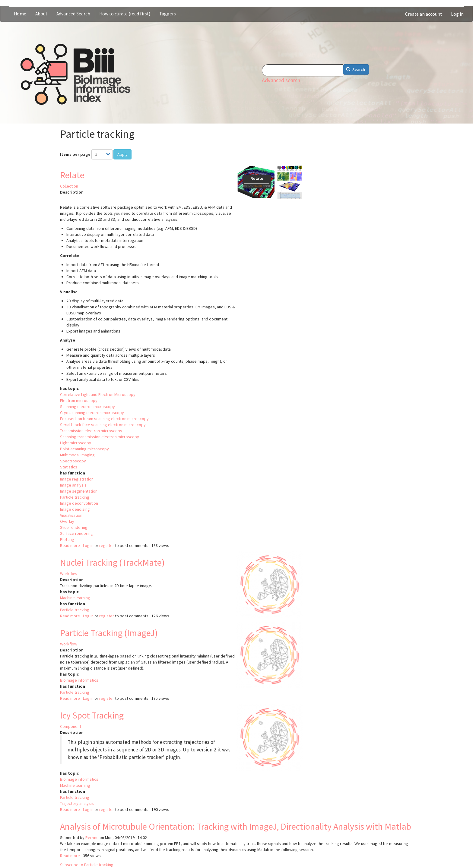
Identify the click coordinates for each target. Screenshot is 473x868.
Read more (70, 545)
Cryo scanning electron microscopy (92, 413)
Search (356, 69)
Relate (72, 175)
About (41, 14)
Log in (457, 14)
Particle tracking (75, 497)
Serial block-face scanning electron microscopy (103, 425)
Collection (69, 186)
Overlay (67, 521)
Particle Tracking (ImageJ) (109, 633)
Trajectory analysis (77, 803)
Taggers (168, 14)
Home (20, 14)
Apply (122, 154)
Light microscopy (76, 443)
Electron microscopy (79, 400)
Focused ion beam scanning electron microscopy (104, 419)
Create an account (424, 14)
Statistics (69, 467)
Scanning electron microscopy (87, 407)
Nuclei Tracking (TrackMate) (112, 562)
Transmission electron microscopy (91, 431)
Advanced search (281, 80)
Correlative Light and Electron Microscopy (98, 394)
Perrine (92, 837)
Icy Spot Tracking (92, 715)
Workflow (69, 574)
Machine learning (75, 598)
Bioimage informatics (79, 680)
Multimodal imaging (77, 455)
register (107, 545)
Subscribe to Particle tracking (87, 865)
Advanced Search (73, 14)
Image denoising (75, 509)
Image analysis (73, 485)
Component (71, 726)
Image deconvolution (79, 503)
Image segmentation (79, 491)
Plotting (67, 539)
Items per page (75, 154)
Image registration (77, 479)
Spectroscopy (73, 461)
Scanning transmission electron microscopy (100, 437)
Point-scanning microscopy (84, 449)
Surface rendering (76, 533)
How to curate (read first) (125, 14)
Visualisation (71, 515)
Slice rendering (74, 527)
